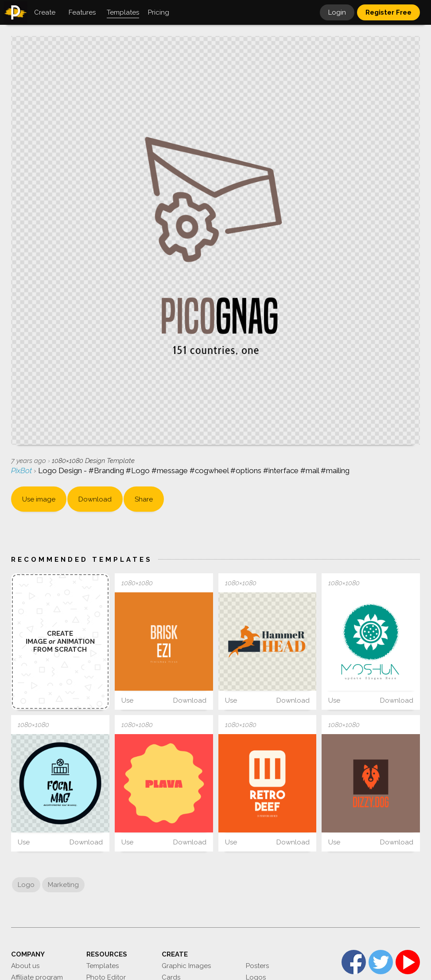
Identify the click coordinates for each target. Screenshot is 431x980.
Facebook (354, 962)
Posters (257, 966)
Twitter (381, 962)
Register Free (388, 12)
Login (337, 12)
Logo (26, 885)
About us (25, 966)
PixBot (22, 471)
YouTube (408, 962)
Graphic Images (186, 966)
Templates (103, 966)
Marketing (63, 885)
